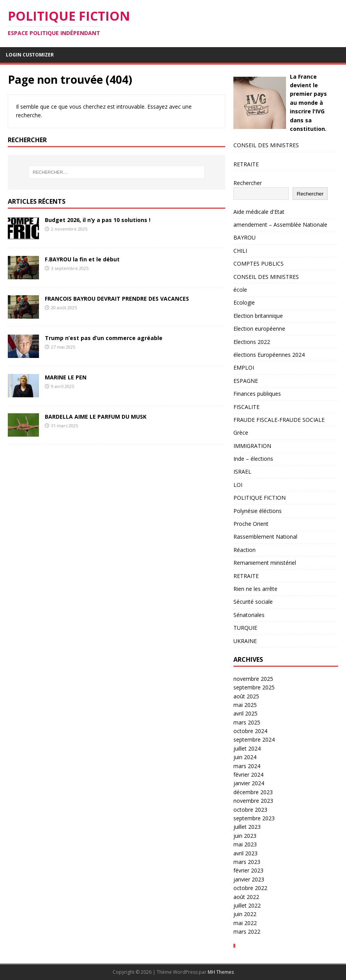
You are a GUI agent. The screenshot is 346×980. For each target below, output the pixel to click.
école (240, 290)
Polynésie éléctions (258, 511)
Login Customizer (30, 55)
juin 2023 (245, 836)
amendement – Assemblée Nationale (280, 225)
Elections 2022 (252, 342)
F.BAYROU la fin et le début (82, 259)
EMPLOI (244, 367)
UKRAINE (245, 641)
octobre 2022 (250, 888)
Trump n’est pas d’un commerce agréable (104, 338)
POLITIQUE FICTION (259, 498)
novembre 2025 (253, 679)
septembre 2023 (254, 818)
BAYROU (244, 237)
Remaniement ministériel (265, 563)
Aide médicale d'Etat (259, 212)
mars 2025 (247, 722)
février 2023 (248, 870)
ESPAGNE (246, 381)
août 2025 (246, 696)
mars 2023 (247, 862)
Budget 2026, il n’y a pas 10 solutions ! (98, 220)
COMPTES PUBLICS (259, 264)
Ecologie (244, 302)
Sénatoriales (249, 615)
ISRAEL (242, 471)
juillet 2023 (247, 827)
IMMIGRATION (252, 446)
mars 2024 (247, 766)
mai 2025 (245, 705)
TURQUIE (245, 628)
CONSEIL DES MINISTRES (266, 145)
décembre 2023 (253, 792)
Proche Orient (251, 524)
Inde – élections (253, 459)
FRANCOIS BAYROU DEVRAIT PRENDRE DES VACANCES (117, 299)
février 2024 (248, 775)
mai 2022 (245, 923)
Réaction (244, 550)
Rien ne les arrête (255, 589)
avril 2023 (245, 853)
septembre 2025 (254, 687)
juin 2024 (245, 757)
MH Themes (221, 972)
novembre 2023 (253, 801)
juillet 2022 (247, 905)
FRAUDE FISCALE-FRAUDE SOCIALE (279, 420)
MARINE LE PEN (66, 377)
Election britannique (258, 316)
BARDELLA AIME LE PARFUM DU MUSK (96, 417)
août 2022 (246, 897)
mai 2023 (245, 844)
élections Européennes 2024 (269, 355)
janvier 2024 (249, 783)
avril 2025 (245, 713)
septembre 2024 (254, 739)
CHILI (240, 251)
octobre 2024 (250, 731)
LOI (238, 485)
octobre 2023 (250, 810)
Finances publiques (257, 394)
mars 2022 (247, 932)
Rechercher (248, 183)
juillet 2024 (247, 748)
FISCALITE (246, 407)
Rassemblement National (265, 537)
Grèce (241, 433)
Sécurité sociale (253, 602)
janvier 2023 (249, 879)
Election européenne (259, 329)
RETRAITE (246, 164)
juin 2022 (245, 914)
